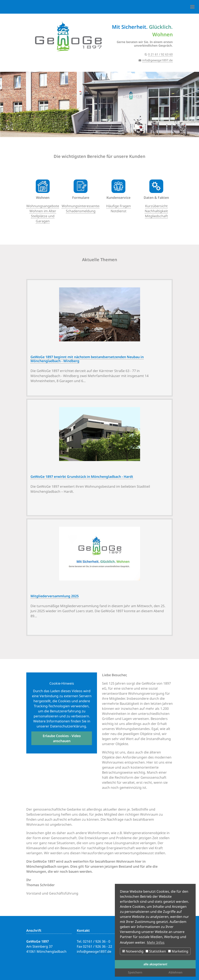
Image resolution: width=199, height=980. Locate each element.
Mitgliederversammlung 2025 (55, 596)
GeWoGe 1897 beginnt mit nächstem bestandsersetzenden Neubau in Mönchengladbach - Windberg (87, 359)
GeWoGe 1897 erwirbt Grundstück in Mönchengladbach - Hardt (82, 477)
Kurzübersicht (156, 206)
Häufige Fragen (119, 206)
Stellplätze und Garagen (43, 219)
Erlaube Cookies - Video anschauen (62, 738)
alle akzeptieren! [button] (155, 964)
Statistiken (156, 951)
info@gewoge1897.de (157, 60)
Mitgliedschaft (156, 216)
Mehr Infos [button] (156, 942)
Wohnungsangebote (43, 206)
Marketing (178, 951)
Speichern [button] (135, 972)
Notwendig (133, 951)
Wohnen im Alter (43, 211)
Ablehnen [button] (175, 972)
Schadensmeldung (81, 211)
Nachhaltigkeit (156, 211)
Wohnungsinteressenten (81, 206)
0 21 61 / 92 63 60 (160, 54)
